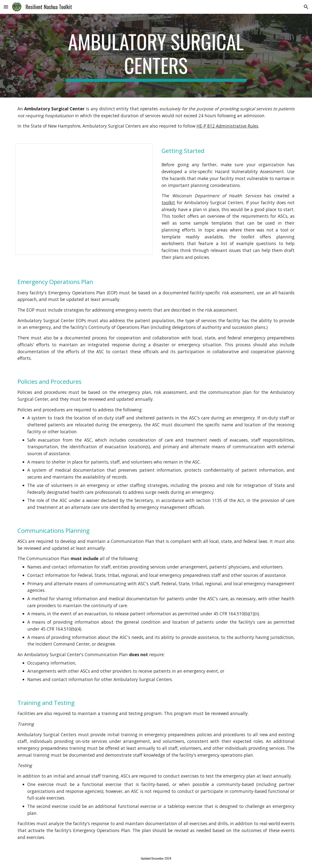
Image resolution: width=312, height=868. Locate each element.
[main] (156, 56)
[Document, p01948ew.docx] (84, 199)
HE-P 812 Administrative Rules (227, 126)
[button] (6, 7)
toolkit (168, 202)
